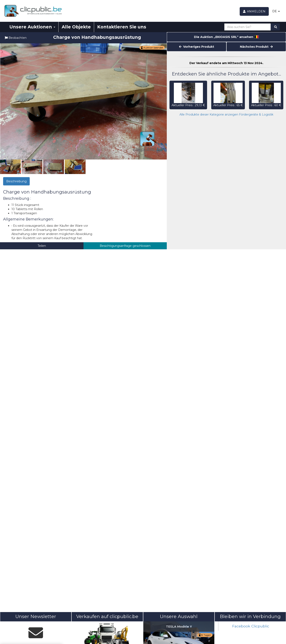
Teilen (42, 246)
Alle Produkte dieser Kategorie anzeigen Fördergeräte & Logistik (226, 114)
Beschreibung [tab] (16, 181)
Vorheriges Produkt (197, 47)
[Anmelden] (254, 11)
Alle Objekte (76, 27)
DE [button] (276, 11)
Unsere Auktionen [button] (32, 27)
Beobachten (16, 38)
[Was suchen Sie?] (248, 27)
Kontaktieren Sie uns (122, 27)
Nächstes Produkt (256, 47)
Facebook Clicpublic (251, 626)
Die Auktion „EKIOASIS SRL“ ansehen (226, 37)
